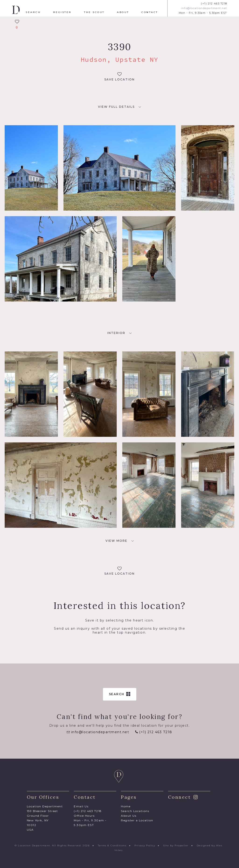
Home (126, 806)
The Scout (94, 12)
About (123, 12)
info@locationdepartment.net (204, 8)
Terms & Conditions (112, 845)
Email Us (81, 806)
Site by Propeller (176, 845)
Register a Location (137, 820)
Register (62, 12)
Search (33, 12)
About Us (129, 816)
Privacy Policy (145, 845)
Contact (150, 12)
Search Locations (135, 811)
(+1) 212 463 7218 (214, 4)
